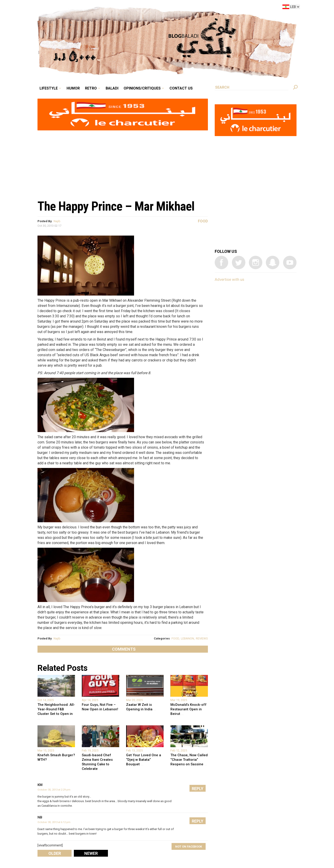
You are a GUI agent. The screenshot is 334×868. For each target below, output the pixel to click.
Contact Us (181, 88)
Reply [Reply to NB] (198, 821)
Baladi (112, 88)
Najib (57, 221)
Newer (91, 853)
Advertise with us (229, 279)
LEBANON (187, 638)
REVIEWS (202, 638)
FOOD (175, 638)
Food (203, 221)
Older (55, 853)
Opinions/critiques (142, 88)
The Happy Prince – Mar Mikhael (116, 206)
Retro (91, 88)
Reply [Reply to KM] (198, 789)
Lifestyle (49, 88)
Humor (73, 88)
